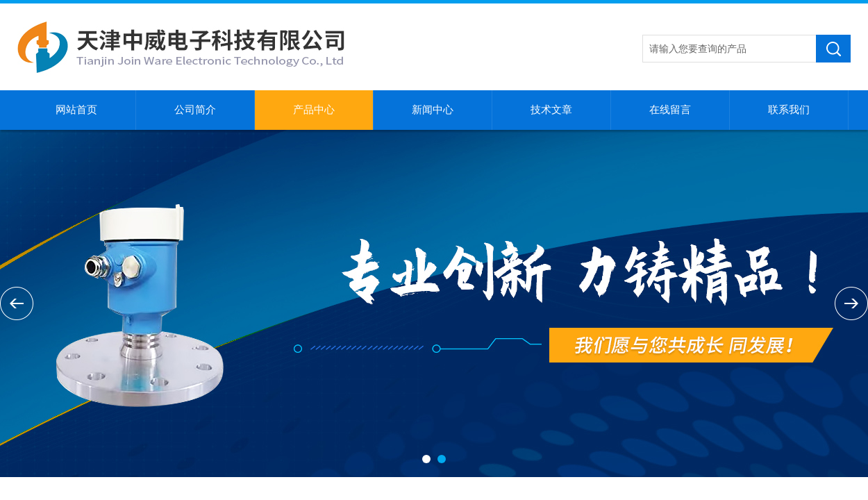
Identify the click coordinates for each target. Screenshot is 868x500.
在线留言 (670, 110)
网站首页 (76, 110)
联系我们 (789, 110)
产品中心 (314, 110)
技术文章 (551, 110)
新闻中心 (433, 110)
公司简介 (195, 110)
